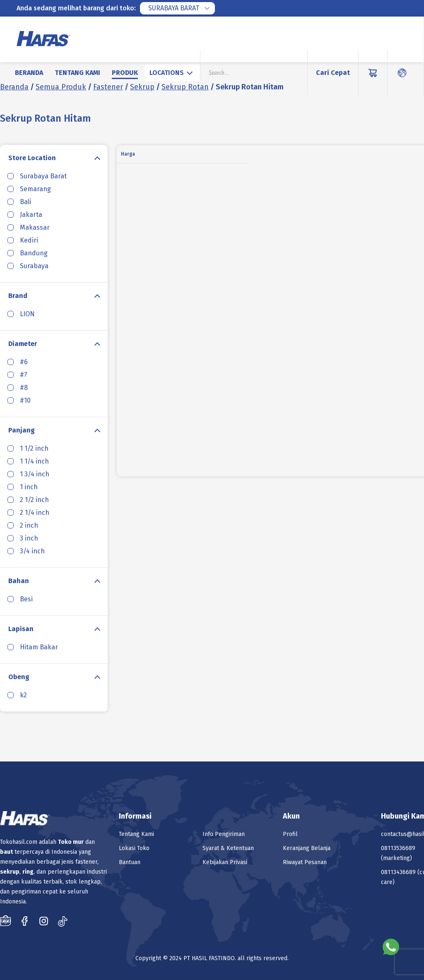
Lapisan (21, 629)
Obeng (19, 677)
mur (78, 842)
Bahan (19, 581)
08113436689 (398, 872)
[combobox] (177, 8)
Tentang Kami (77, 73)
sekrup (10, 872)
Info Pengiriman (224, 834)
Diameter (23, 344)
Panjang (22, 430)
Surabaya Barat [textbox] (174, 8)
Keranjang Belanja (307, 848)
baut (6, 852)
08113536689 (398, 848)
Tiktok (63, 921)
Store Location (32, 158)
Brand (18, 296)
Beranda (29, 73)
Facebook (25, 921)
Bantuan (130, 862)
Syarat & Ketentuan (228, 848)
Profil (290, 834)
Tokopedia (6, 921)
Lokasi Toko (134, 848)
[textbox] (172, 73)
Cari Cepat (333, 73)
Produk (125, 73)
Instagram (44, 921)
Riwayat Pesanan (305, 862)
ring (28, 872)
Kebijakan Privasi (225, 862)
